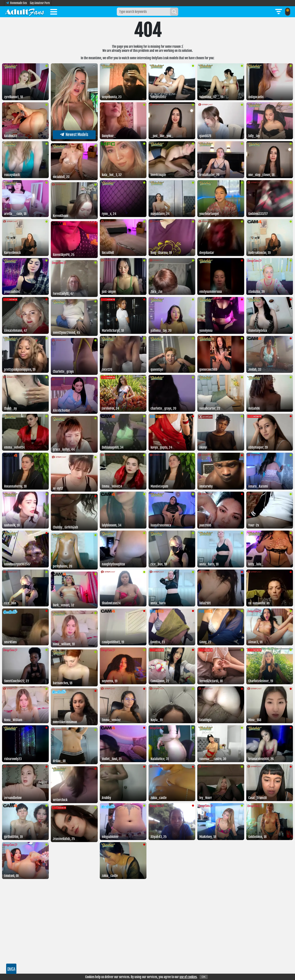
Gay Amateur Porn (40, 3)
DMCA (11, 969)
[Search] (174, 12)
